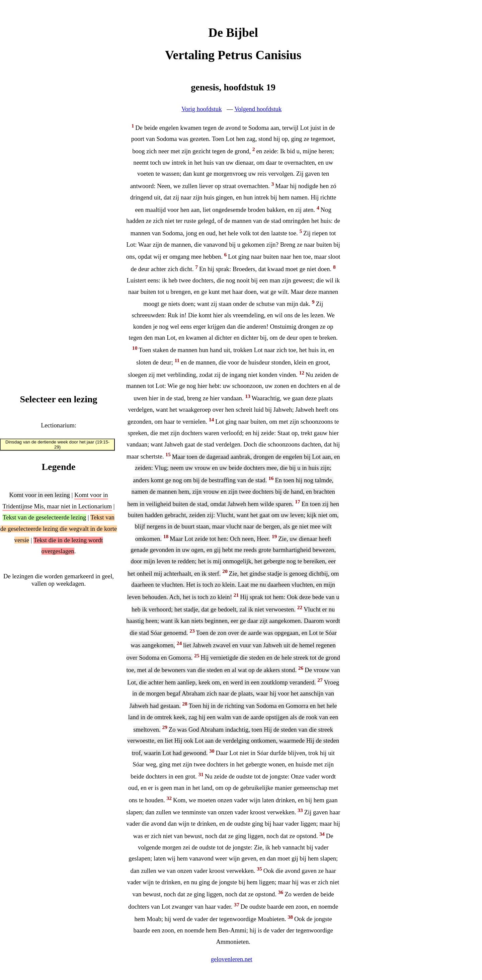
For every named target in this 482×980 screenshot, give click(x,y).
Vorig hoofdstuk (202, 109)
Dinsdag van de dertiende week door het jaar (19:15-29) (57, 445)
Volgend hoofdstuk (258, 109)
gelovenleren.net (232, 959)
